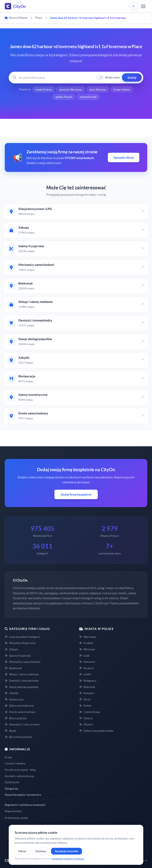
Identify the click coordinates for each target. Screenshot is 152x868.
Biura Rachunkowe (19, 737)
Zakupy (11, 649)
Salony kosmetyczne (19, 706)
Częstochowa (90, 712)
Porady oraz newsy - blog (20, 770)
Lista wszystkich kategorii (22, 637)
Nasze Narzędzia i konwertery (23, 795)
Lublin (85, 674)
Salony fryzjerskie (18, 656)
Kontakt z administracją (19, 776)
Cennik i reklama (15, 764)
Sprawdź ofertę (124, 158)
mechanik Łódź (88, 97)
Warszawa (88, 637)
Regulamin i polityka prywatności (25, 805)
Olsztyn (86, 724)
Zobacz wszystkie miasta (96, 731)
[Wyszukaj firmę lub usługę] (55, 78)
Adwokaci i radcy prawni (22, 724)
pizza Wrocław (98, 90)
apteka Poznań (64, 97)
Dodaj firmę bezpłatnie (76, 494)
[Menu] (143, 6)
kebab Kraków (44, 90)
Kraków (86, 643)
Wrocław (87, 649)
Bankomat (13, 668)
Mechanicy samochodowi (23, 662)
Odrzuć (22, 851)
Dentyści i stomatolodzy (22, 681)
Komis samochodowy (20, 712)
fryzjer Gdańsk (122, 90)
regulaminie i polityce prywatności (68, 859)
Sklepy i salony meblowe (22, 674)
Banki (10, 731)
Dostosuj (41, 851)
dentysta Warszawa (71, 90)
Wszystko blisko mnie (20, 643)
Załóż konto (12, 782)
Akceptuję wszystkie (66, 851)
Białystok (87, 687)
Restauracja (14, 699)
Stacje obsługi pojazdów (22, 687)
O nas (8, 757)
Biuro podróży (16, 718)
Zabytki (12, 693)
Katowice (87, 662)
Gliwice (86, 718)
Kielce (85, 706)
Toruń (85, 699)
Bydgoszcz (88, 681)
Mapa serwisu (13, 811)
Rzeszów (87, 693)
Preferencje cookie (16, 818)
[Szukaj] (134, 6)
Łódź (84, 656)
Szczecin (86, 668)
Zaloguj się (11, 788)
